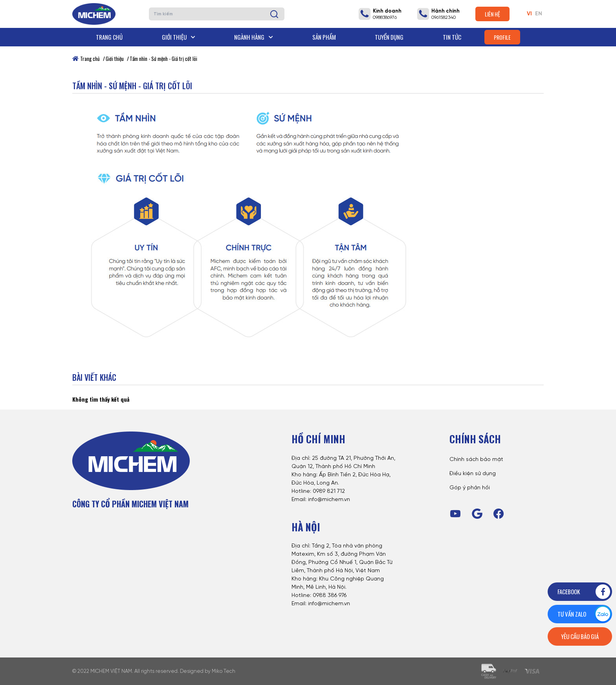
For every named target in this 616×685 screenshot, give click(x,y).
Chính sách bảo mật (476, 460)
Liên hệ (492, 14)
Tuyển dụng (389, 37)
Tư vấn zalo (584, 614)
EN (539, 14)
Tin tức (452, 37)
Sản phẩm (324, 37)
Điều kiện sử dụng (473, 474)
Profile (502, 37)
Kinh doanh (387, 11)
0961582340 (444, 17)
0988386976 (385, 17)
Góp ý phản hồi (470, 488)
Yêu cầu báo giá (580, 636)
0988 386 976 (330, 596)
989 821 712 (331, 491)
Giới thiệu (179, 37)
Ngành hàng (254, 37)
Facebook (584, 592)
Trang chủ (109, 37)
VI (529, 14)
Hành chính (445, 11)
